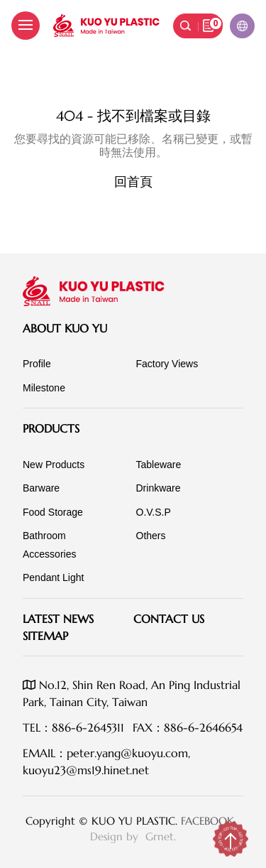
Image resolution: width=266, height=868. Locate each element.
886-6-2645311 (88, 727)
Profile (37, 364)
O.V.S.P (154, 512)
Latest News (58, 619)
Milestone (44, 388)
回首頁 (133, 181)
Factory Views (167, 364)
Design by (116, 836)
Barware (41, 488)
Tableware (159, 465)
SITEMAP (45, 636)
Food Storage (53, 512)
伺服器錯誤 (133, 87)
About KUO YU (65, 328)
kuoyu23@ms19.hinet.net (86, 770)
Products (51, 428)
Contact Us (169, 619)
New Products (54, 465)
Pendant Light (53, 577)
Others (151, 536)
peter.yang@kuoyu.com (127, 753)
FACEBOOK (207, 821)
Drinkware (159, 488)
